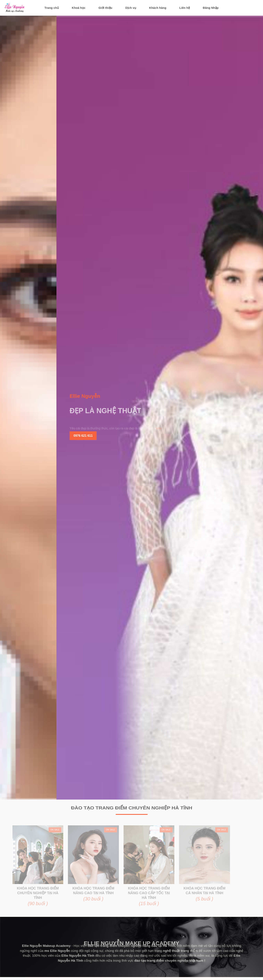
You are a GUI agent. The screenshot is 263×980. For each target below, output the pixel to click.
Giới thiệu (105, 8)
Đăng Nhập (211, 8)
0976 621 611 (126, 436)
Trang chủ (52, 8)
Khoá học (79, 8)
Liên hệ (185, 8)
